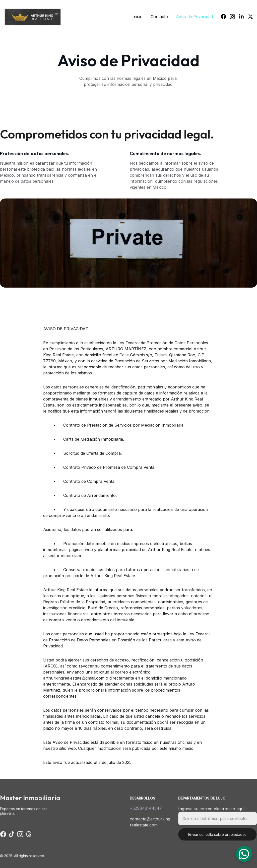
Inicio (138, 17)
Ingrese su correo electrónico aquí (211, 812)
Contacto (159, 17)
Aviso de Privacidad (194, 17)
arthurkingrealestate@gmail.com (74, 681)
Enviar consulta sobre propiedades (217, 837)
